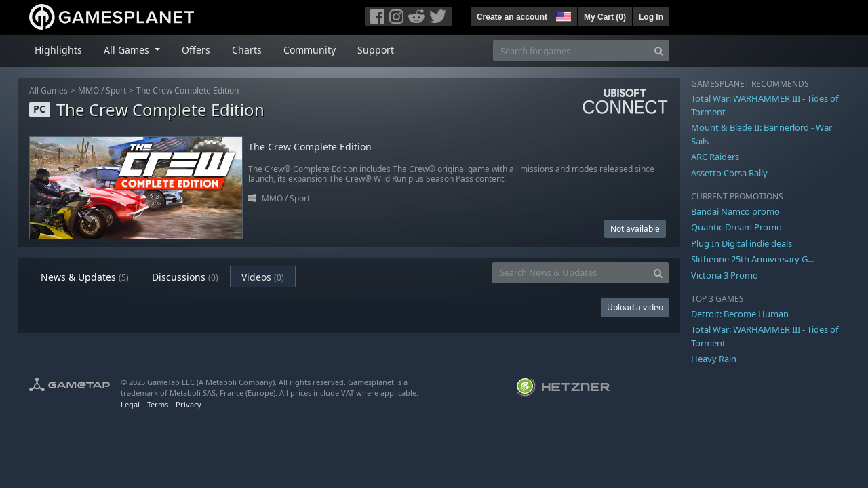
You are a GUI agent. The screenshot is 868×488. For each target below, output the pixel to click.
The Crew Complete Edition (188, 90)
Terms (158, 404)
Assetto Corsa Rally (729, 173)
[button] (562, 15)
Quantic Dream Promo (736, 227)
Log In (651, 17)
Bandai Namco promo (735, 211)
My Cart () (605, 17)
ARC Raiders (715, 157)
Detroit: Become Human (740, 314)
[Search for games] (571, 50)
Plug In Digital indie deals (742, 243)
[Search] (659, 50)
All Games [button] (128, 50)
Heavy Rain (714, 359)
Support (376, 50)
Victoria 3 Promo (725, 275)
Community (310, 50)
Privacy (189, 404)
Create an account (512, 17)
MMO (88, 90)
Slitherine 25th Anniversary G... (752, 259)
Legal (130, 404)
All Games (48, 90)
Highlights (58, 50)
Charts (247, 50)
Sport (116, 90)
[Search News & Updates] (570, 273)
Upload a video (635, 307)
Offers (196, 50)
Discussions (185, 277)
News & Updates (85, 277)
